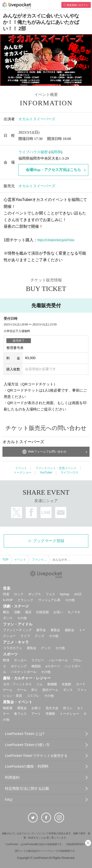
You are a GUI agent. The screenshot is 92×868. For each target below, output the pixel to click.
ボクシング (19, 666)
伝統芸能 (42, 612)
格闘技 (36, 666)
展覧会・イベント (18, 702)
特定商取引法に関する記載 (27, 788)
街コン (68, 708)
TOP (5, 560)
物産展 (8, 708)
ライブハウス (69, 472)
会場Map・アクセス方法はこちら (53, 170)
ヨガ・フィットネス (17, 684)
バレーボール (58, 660)
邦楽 (6, 594)
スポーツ (10, 654)
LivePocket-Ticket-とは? (25, 734)
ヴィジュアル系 (49, 600)
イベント (21, 468)
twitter (17, 512)
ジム (39, 684)
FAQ (9, 799)
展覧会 (55, 630)
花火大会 (52, 708)
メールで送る (61, 512)
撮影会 (70, 630)
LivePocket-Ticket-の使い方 (27, 745)
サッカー (20, 660)
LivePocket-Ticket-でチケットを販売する (36, 756)
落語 (28, 612)
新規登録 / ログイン (78, 5)
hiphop (65, 594)
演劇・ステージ (16, 606)
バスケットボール (24, 672)
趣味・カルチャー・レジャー (27, 678)
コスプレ (33, 696)
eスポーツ (53, 666)
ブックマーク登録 (49, 541)
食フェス (20, 714)
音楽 (7, 588)
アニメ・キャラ (16, 642)
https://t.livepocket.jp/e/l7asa (56, 240)
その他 (70, 600)
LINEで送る (46, 512)
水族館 (66, 684)
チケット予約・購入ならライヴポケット (17, 5)
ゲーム (22, 690)
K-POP (8, 600)
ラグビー (38, 660)
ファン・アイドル (18, 624)
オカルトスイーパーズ (37, 119)
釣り (35, 690)
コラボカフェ (13, 648)
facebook (31, 512)
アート (36, 714)
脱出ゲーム (50, 690)
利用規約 (12, 777)
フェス (50, 594)
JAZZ (78, 594)
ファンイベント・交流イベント (56, 468)
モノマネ (74, 612)
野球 (6, 660)
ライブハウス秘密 (33, 152)
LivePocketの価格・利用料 (27, 766)
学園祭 (50, 714)
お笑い (58, 612)
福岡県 (56, 152)
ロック (19, 594)
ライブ (25, 636)
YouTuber (46, 472)
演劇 (17, 612)
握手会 (41, 630)
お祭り (36, 708)
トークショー (23, 472)
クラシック (25, 600)
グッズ (39, 636)
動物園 (52, 684)
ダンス (8, 618)
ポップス (35, 594)
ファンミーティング (17, 630)
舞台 (6, 612)
